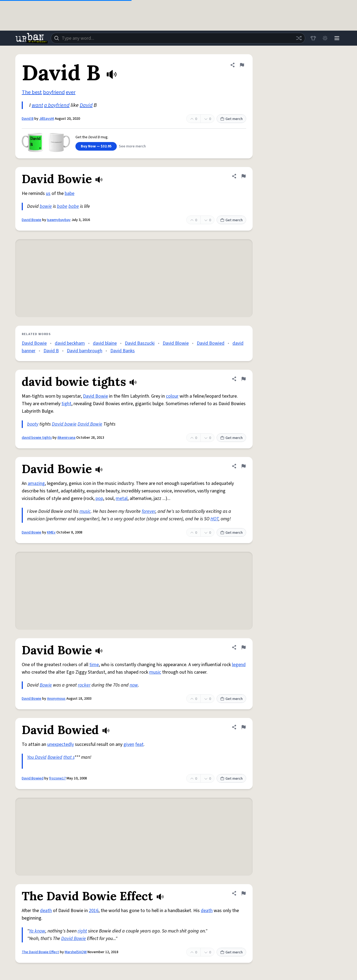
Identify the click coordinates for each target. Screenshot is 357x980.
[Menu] (337, 38)
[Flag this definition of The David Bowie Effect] (243, 893)
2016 (94, 911)
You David (37, 757)
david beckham (70, 343)
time (94, 665)
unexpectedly (61, 744)
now (134, 685)
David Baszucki (140, 343)
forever (149, 511)
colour (172, 396)
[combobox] (178, 38)
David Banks (123, 351)
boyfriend (54, 92)
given (129, 744)
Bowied (55, 757)
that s (69, 757)
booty (33, 424)
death (46, 911)
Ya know (37, 931)
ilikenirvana (66, 438)
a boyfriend (57, 105)
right (82, 931)
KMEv (51, 532)
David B (28, 119)
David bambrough (85, 351)
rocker (84, 685)
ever (71, 92)
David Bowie (32, 220)
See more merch (132, 146)
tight (66, 404)
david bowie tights (37, 438)
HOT (214, 519)
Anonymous (56, 699)
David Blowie (176, 343)
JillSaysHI (47, 119)
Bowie (46, 685)
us (48, 193)
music (85, 511)
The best (32, 92)
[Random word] (299, 38)
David (86, 105)
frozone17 (57, 778)
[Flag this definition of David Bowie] (243, 176)
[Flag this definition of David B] (242, 65)
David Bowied (211, 343)
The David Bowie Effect (40, 952)
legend (239, 665)
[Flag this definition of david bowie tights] (243, 379)
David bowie (64, 424)
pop (99, 498)
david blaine (105, 343)
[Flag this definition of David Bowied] (243, 727)
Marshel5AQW (76, 952)
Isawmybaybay (59, 220)
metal (122, 498)
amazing (36, 483)
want (37, 105)
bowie (46, 206)
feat (139, 744)
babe (70, 193)
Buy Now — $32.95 (96, 146)
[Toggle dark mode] (325, 38)
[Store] (313, 38)
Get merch (231, 119)
